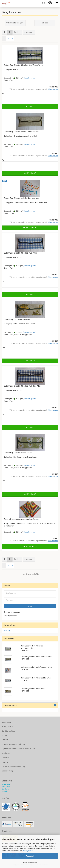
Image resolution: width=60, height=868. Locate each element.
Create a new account (12, 612)
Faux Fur (5, 762)
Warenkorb (6, 784)
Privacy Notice (28, 851)
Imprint (5, 735)
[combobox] (17, 32)
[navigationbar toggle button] (57, 3)
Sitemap (7, 630)
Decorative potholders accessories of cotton (22, 519)
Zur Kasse (5, 789)
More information (30, 863)
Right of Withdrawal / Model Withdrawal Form (19, 749)
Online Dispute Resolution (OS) (13, 767)
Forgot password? (11, 616)
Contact (5, 740)
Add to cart (30, 107)
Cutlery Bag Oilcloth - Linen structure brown (22, 132)
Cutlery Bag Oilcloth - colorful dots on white (21, 198)
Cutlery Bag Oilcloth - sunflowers (17, 319)
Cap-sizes (6, 758)
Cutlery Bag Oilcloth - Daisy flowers (18, 453)
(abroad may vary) (30, 78)
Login (30, 606)
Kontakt (5, 791)
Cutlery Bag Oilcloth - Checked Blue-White (21, 253)
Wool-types (6, 753)
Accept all (30, 856)
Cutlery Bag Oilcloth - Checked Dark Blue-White (23, 386)
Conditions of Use (8, 731)
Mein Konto (6, 787)
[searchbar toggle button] (44, 3)
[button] (5, 32)
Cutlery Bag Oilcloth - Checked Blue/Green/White (23, 65)
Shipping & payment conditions (13, 744)
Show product (30, 228)
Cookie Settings (8, 771)
